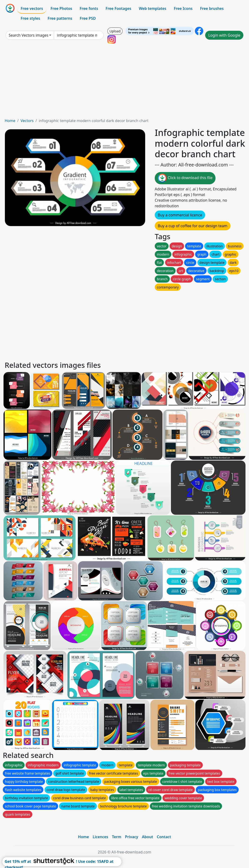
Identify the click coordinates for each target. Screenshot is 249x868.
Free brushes (212, 8)
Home (10, 121)
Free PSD (88, 18)
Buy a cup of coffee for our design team (193, 226)
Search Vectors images (28, 35)
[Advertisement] (124, 83)
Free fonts (89, 8)
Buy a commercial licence (180, 215)
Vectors (27, 121)
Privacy (132, 837)
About (147, 837)
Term (117, 837)
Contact (164, 837)
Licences (100, 837)
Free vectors (32, 8)
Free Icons (183, 8)
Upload (115, 31)
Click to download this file (185, 178)
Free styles (30, 18)
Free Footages (118, 8)
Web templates (153, 8)
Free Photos (61, 8)
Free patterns (60, 18)
